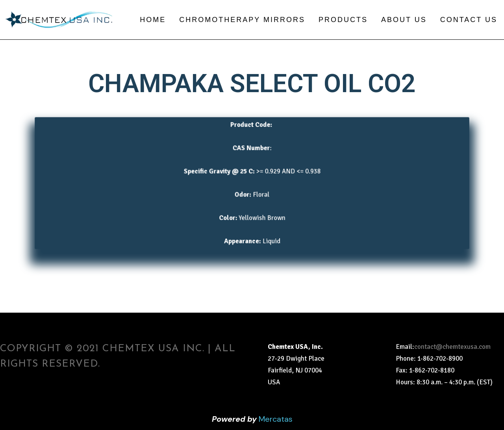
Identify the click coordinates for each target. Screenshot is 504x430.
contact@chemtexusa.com (452, 347)
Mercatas (276, 419)
